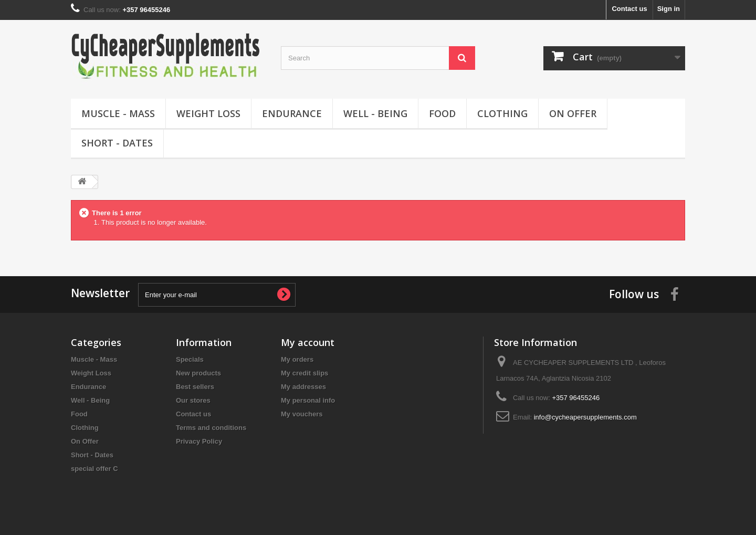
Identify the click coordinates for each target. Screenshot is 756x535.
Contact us (629, 9)
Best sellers (195, 387)
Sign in (669, 9)
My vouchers (302, 414)
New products (198, 373)
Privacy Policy (199, 441)
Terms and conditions (211, 428)
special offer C (94, 469)
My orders (297, 359)
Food (442, 113)
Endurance (292, 113)
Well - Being (375, 113)
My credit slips (304, 373)
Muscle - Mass (118, 113)
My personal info (308, 400)
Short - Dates (117, 143)
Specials (190, 359)
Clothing (502, 113)
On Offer (573, 113)
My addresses (303, 387)
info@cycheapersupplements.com (585, 417)
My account (308, 342)
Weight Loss (208, 113)
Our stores (193, 400)
